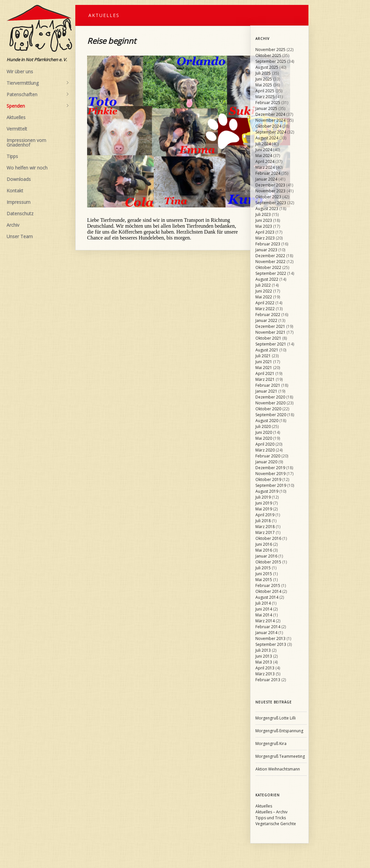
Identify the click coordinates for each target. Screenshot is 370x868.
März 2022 (265, 309)
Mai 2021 (264, 368)
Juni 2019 (264, 503)
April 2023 (265, 232)
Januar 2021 (266, 391)
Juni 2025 (264, 79)
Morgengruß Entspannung (279, 731)
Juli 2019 (263, 497)
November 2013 (270, 638)
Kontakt (15, 191)
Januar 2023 (266, 250)
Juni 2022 (264, 291)
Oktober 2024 (268, 126)
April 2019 (265, 515)
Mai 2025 (264, 85)
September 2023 (271, 203)
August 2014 (267, 597)
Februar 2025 (268, 103)
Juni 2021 (264, 362)
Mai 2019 (264, 509)
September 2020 (271, 415)
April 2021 (265, 373)
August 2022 (267, 279)
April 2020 (265, 444)
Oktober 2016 (268, 538)
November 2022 (270, 262)
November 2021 (270, 332)
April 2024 (265, 161)
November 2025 (270, 50)
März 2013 (265, 674)
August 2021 (267, 350)
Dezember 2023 (270, 185)
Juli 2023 (263, 214)
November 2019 (270, 474)
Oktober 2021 (268, 338)
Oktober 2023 (268, 197)
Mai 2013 (264, 662)
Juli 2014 (263, 603)
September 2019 (271, 485)
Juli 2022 (263, 285)
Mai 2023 (264, 226)
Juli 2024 (263, 144)
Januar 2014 (266, 633)
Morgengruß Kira (271, 744)
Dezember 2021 (270, 326)
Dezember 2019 (270, 468)
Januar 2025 (266, 108)
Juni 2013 (264, 656)
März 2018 (265, 527)
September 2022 (271, 273)
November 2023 (270, 191)
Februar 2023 (268, 244)
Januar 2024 (266, 179)
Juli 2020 (263, 426)
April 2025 (265, 91)
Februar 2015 (268, 585)
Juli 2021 (263, 356)
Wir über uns (20, 71)
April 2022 (265, 303)
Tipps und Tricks (271, 818)
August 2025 (267, 67)
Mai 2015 (264, 580)
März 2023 (265, 238)
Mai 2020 (264, 438)
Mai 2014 (264, 615)
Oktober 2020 (268, 409)
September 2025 (271, 61)
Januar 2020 (266, 462)
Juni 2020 (264, 432)
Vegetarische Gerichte (276, 824)
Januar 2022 (266, 320)
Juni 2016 (264, 544)
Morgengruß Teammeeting (280, 756)
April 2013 (265, 668)
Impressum (18, 202)
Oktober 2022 (268, 267)
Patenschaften (38, 95)
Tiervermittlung (38, 83)
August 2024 (267, 138)
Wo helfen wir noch (27, 168)
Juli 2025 (263, 73)
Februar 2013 (268, 680)
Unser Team (20, 236)
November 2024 (270, 120)
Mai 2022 (264, 297)
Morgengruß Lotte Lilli (276, 718)
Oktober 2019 (268, 479)
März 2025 (265, 97)
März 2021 (265, 379)
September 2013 (271, 644)
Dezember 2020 (270, 397)
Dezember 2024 (270, 114)
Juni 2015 (264, 574)
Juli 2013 (263, 650)
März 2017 (265, 532)
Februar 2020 (268, 456)
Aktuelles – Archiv (271, 812)
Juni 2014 (264, 609)
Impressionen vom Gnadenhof (26, 142)
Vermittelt (17, 129)
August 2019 (267, 491)
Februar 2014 (268, 627)
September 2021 (271, 344)
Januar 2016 (266, 556)
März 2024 (265, 167)
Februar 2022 (268, 315)
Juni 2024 (264, 150)
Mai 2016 (264, 550)
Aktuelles (16, 117)
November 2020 (270, 403)
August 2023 (267, 209)
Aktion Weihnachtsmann (278, 769)
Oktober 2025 (268, 55)
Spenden (38, 106)
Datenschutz (20, 213)
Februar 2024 (268, 173)
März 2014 (265, 621)
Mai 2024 (264, 156)
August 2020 (267, 421)
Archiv (13, 225)
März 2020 (265, 450)
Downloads (19, 179)
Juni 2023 (264, 220)
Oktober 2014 (268, 591)
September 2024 (271, 132)
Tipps (12, 156)
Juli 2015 (263, 568)
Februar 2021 (268, 385)
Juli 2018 (263, 521)
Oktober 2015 (268, 562)
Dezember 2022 (270, 256)
